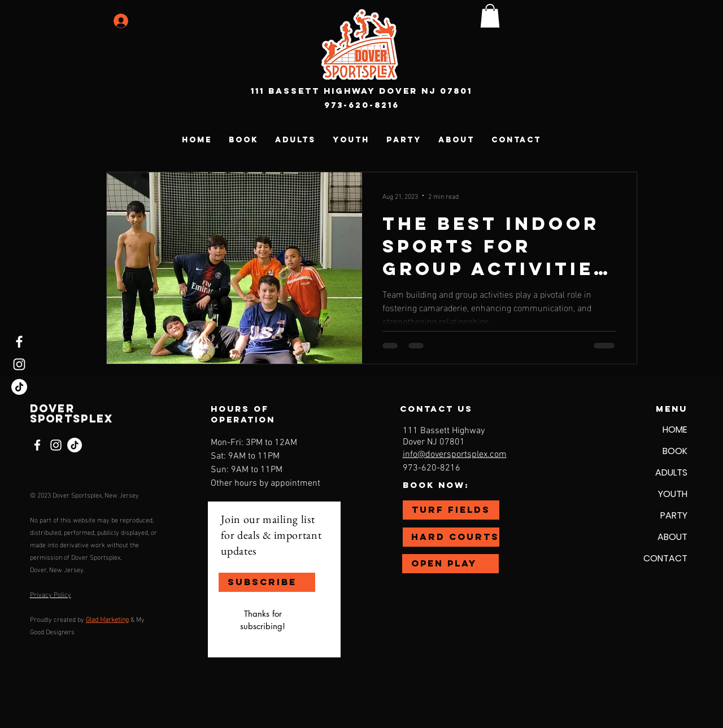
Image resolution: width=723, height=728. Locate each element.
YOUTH (673, 494)
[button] (490, 16)
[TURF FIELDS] (451, 510)
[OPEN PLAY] (450, 564)
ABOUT (672, 537)
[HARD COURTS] (451, 537)
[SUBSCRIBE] (267, 582)
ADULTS (671, 472)
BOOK (675, 451)
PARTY (674, 515)
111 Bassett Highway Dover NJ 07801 (361, 91)
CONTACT (665, 558)
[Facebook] (19, 342)
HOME (675, 430)
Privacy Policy (51, 594)
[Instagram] (19, 364)
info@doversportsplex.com (455, 455)
